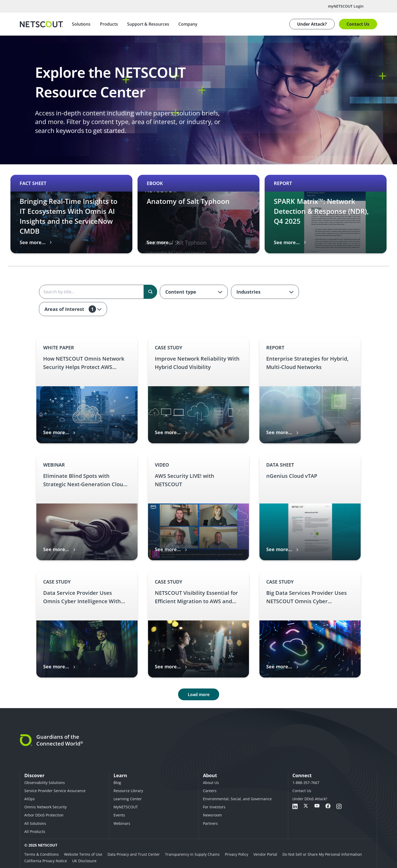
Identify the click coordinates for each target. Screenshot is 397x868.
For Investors (214, 807)
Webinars (122, 823)
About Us (211, 783)
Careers (210, 791)
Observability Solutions (45, 783)
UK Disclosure (84, 861)
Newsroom (212, 815)
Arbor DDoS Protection (44, 815)
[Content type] (194, 292)
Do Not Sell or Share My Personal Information (322, 854)
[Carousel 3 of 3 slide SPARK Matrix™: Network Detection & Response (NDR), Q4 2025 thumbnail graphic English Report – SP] (326, 214)
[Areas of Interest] (73, 309)
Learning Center (128, 799)
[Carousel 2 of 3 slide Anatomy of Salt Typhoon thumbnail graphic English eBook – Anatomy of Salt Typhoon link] (199, 214)
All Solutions (35, 823)
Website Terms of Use (83, 854)
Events (119, 815)
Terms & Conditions (42, 854)
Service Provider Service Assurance (55, 791)
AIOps (30, 799)
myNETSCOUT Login (346, 6)
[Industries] (265, 292)
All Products (35, 831)
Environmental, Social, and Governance (237, 799)
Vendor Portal (265, 854)
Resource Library (128, 791)
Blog (117, 783)
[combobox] (194, 292)
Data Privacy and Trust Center (134, 854)
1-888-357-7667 (306, 783)
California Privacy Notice (46, 861)
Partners (210, 823)
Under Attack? (312, 24)
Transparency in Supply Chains (192, 854)
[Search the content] (98, 292)
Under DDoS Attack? (310, 799)
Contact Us (358, 24)
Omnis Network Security (46, 807)
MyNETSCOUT (126, 807)
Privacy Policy (237, 854)
